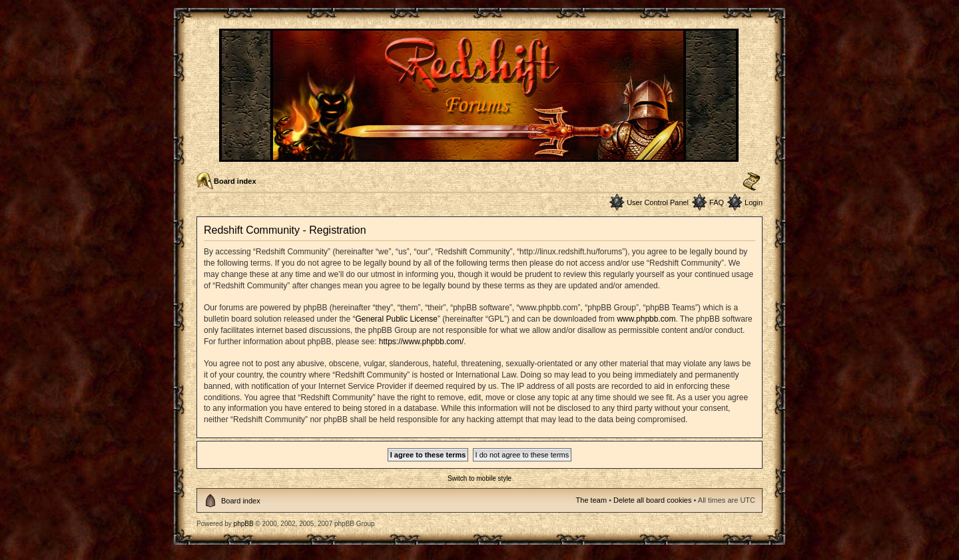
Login (754, 202)
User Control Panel (658, 202)
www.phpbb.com (646, 319)
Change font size (752, 182)
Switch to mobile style (479, 478)
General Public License (396, 319)
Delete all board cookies (652, 500)
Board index (235, 181)
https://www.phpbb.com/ (421, 342)
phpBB (244, 524)
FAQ (717, 202)
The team (591, 500)
